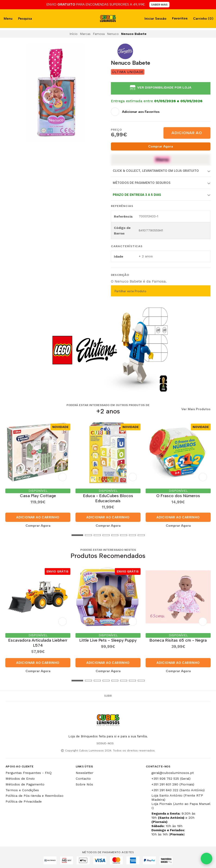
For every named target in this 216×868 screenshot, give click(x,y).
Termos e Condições (22, 789)
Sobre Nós (84, 783)
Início (74, 34)
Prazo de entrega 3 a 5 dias (137, 195)
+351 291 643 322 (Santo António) (178, 789)
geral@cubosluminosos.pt (173, 772)
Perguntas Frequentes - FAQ (29, 772)
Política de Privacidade (24, 801)
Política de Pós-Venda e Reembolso (34, 795)
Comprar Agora (161, 146)
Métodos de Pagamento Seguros (142, 183)
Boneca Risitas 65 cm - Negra (178, 639)
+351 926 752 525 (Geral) (171, 778)
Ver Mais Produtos (196, 409)
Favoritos (179, 18)
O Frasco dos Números (178, 495)
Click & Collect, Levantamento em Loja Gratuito (156, 171)
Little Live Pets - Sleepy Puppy (108, 639)
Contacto (83, 778)
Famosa (99, 34)
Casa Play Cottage (38, 495)
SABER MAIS (159, 5)
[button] (9, 535)
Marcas (85, 34)
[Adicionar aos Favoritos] (135, 112)
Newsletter (85, 772)
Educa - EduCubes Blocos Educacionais (108, 498)
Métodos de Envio (20, 778)
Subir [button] (108, 695)
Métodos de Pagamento (25, 783)
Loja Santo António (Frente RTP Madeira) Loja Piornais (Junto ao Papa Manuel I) (181, 801)
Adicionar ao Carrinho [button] (38, 517)
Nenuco (113, 34)
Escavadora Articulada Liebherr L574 (38, 642)
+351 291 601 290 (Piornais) (173, 783)
